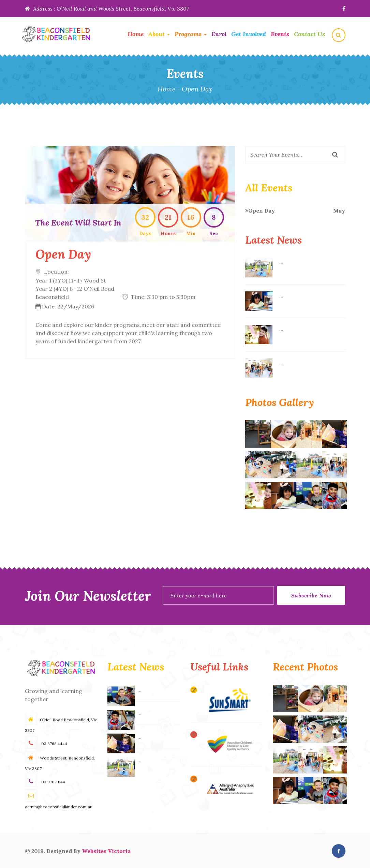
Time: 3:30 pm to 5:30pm (163, 297)
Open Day (295, 211)
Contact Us (309, 34)
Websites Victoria (106, 851)
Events (280, 34)
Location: (75, 285)
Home (136, 34)
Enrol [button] (219, 34)
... (281, 262)
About (159, 34)
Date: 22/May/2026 (68, 306)
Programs (191, 34)
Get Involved (249, 34)
